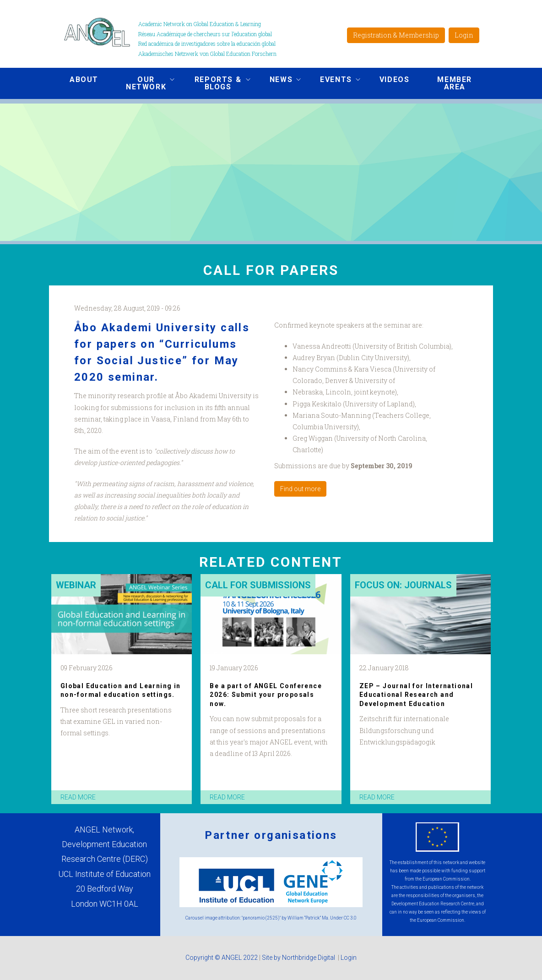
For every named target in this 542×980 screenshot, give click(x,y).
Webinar (76, 585)
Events (333, 81)
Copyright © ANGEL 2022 (222, 958)
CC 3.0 (350, 918)
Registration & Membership (396, 35)
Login (464, 35)
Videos (395, 79)
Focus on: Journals (403, 585)
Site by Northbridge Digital (299, 958)
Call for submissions (258, 585)
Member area (455, 83)
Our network (143, 83)
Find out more (300, 489)
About (84, 79)
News (278, 81)
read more (78, 797)
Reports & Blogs (215, 83)
